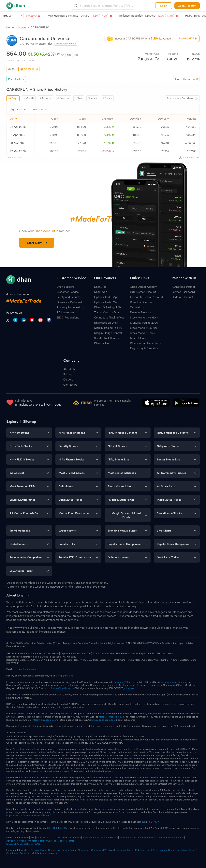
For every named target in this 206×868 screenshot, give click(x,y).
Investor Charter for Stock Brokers (100, 838)
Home (10, 27)
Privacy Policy (69, 850)
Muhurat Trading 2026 (144, 323)
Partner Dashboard (183, 292)
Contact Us (70, 385)
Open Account (187, 6)
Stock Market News (142, 333)
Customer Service (68, 292)
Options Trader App (106, 297)
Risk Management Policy (121, 850)
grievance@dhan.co (124, 682)
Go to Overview (185, 79)
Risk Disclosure (143, 850)
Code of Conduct (182, 297)
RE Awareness (66, 312)
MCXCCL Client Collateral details (24, 844)
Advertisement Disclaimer (166, 850)
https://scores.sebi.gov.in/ (112, 717)
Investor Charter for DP (131, 838)
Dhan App (100, 287)
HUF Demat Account (143, 292)
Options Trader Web (107, 302)
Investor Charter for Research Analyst (164, 838)
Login (164, 6)
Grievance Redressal (69, 302)
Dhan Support (65, 287)
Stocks (22, 27)
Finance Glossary (140, 312)
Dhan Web (101, 292)
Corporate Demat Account (147, 297)
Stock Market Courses (144, 328)
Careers (68, 380)
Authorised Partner (183, 287)
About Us (69, 369)
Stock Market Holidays (144, 318)
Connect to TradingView (109, 318)
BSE (76, 55)
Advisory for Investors (70, 307)
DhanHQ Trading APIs (108, 307)
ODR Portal (75, 838)
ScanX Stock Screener (108, 338)
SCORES (62, 838)
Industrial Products (66, 44)
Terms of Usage (38, 850)
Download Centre (141, 302)
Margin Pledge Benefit (108, 333)
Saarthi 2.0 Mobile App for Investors (38, 853)
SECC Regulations (68, 318)
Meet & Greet (139, 338)
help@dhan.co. (66, 676)
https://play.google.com (45, 720)
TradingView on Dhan (107, 312)
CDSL (53, 838)
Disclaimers (54, 850)
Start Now (37, 243)
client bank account (27, 669)
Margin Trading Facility (108, 328)
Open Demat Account (144, 287)
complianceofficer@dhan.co (60, 688)
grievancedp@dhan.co (175, 682)
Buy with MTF (188, 39)
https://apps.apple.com (103, 720)
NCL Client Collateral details (60, 841)
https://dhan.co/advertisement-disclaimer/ (29, 815)
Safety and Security (69, 297)
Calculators (137, 307)
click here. (130, 688)
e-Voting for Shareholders (30, 841)
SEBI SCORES (48, 714)
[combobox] (107, 6)
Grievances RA (99, 850)
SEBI (26, 838)
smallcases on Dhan (106, 323)
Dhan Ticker (102, 343)
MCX (156, 822)
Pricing (67, 374)
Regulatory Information (144, 348)
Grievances (84, 850)
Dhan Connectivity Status (146, 343)
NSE (69, 55)
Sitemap (30, 421)
